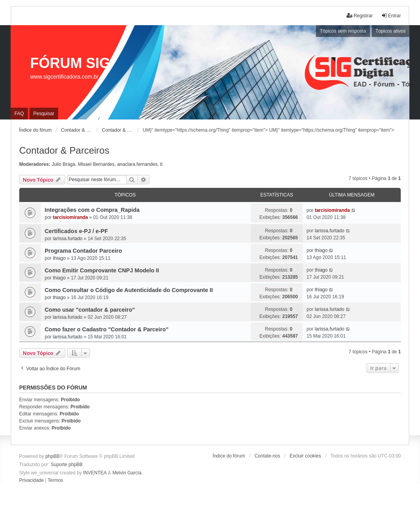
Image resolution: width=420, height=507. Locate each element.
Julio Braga (63, 164)
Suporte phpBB (67, 465)
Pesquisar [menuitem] (44, 114)
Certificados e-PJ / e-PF (76, 231)
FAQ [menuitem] (19, 114)
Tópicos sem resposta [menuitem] (343, 31)
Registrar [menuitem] (360, 16)
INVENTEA (95, 473)
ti (161, 164)
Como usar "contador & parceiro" (90, 310)
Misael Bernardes (96, 164)
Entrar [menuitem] (391, 16)
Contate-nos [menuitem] (267, 456)
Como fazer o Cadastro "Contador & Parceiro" (107, 329)
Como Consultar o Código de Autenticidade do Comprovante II (129, 290)
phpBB (52, 456)
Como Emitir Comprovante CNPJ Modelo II (102, 270)
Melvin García (127, 473)
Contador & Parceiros (64, 150)
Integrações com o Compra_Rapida (92, 210)
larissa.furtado (67, 239)
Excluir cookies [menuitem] (305, 456)
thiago (59, 258)
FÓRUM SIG (70, 63)
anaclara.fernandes (137, 164)
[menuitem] (32, 481)
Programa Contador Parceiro (83, 251)
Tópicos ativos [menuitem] (391, 31)
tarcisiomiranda (70, 217)
